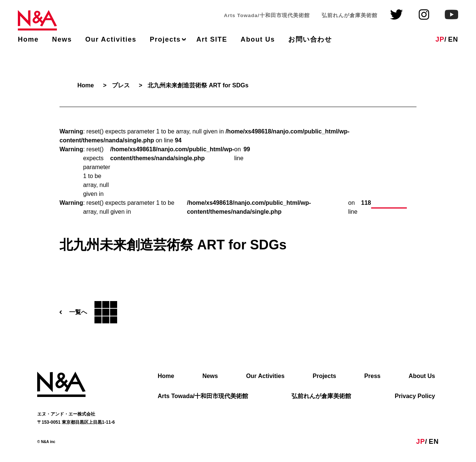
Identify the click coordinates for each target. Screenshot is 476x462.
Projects (165, 39)
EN (453, 39)
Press (373, 376)
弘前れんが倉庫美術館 (321, 396)
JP (440, 39)
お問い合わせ (310, 39)
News (62, 39)
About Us (258, 39)
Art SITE (212, 39)
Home (28, 39)
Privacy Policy (415, 396)
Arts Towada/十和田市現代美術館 (203, 396)
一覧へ (88, 312)
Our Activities (111, 39)
